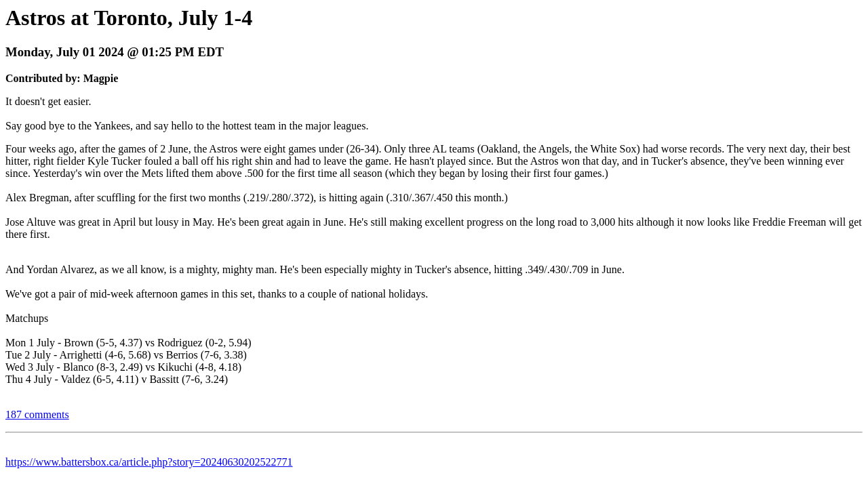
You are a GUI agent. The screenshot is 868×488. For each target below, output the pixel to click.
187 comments (37, 414)
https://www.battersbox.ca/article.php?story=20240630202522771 (149, 462)
